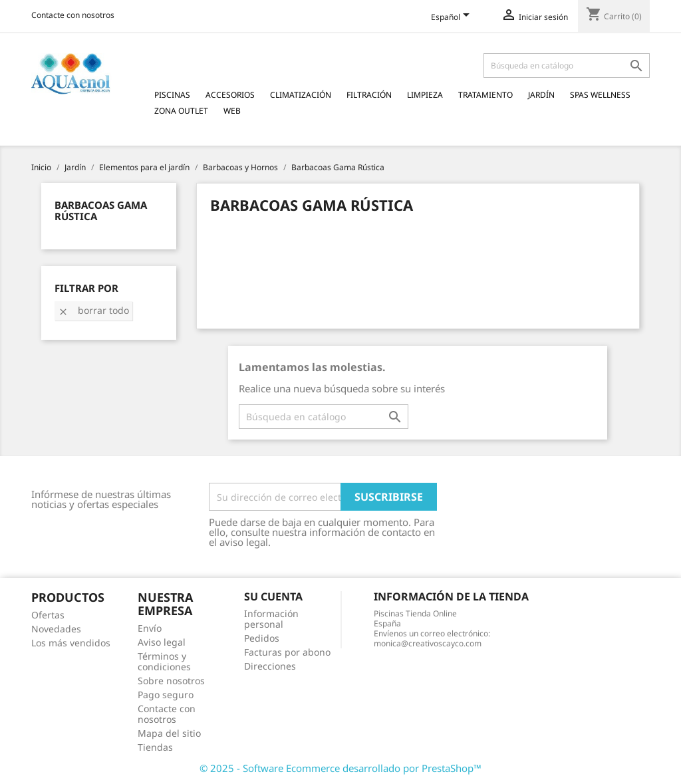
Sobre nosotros (171, 681)
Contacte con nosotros (73, 15)
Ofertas (48, 615)
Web (232, 111)
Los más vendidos (71, 643)
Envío (150, 628)
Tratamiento (485, 95)
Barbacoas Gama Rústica (101, 210)
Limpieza (425, 95)
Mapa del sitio (169, 733)
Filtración (369, 95)
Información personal (271, 619)
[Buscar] (567, 65)
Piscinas (172, 95)
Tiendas (155, 747)
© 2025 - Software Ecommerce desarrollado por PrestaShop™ (340, 768)
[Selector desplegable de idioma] (453, 18)
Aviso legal (162, 642)
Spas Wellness (600, 95)
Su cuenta (273, 596)
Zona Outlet (181, 111)
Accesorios (230, 95)
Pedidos (262, 638)
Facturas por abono (287, 652)
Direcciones (270, 666)
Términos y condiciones (164, 661)
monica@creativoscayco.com (428, 643)
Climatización (301, 95)
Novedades (56, 629)
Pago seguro (166, 695)
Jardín (541, 95)
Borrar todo (93, 310)
